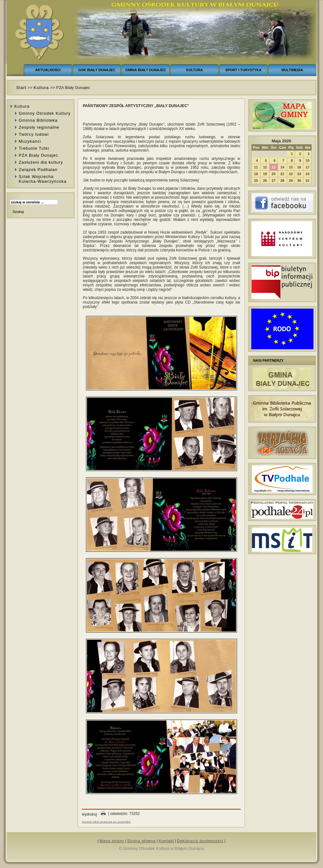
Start (21, 88)
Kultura (41, 88)
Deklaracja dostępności (200, 841)
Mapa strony (112, 841)
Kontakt (166, 841)
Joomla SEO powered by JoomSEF (106, 822)
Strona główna (142, 841)
